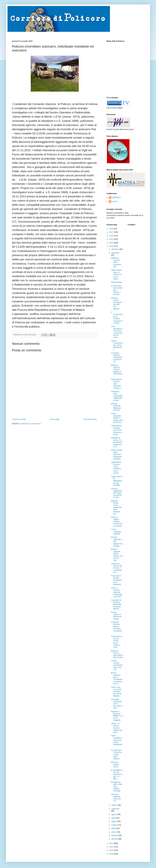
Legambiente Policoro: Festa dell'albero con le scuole (116, 468)
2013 (112, 246)
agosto (114, 814)
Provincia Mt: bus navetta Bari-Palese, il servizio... (117, 290)
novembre (115, 253)
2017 (112, 232)
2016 (112, 236)
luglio (114, 818)
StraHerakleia (116, 282)
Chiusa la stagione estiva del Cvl (116, 798)
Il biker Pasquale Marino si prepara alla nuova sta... (117, 418)
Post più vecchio (90, 419)
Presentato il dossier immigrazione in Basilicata (116, 580)
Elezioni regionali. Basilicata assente (116, 407)
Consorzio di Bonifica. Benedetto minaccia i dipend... (116, 605)
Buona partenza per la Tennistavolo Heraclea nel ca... (117, 678)
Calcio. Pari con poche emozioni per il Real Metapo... (116, 692)
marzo (114, 832)
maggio (115, 825)
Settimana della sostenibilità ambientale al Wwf (117, 396)
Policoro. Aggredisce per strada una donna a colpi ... (117, 493)
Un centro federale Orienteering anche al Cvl (117, 357)
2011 (112, 847)
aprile (114, 828)
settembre (115, 809)
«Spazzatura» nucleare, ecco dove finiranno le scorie (117, 430)
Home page (55, 419)
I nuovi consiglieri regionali (116, 532)
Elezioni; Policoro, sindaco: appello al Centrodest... (117, 371)
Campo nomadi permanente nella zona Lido (117, 665)
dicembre (115, 249)
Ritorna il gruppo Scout (115, 764)
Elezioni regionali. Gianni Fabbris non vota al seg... (117, 555)
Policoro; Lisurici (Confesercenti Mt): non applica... (117, 303)
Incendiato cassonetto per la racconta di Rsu (117, 704)
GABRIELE (116, 198)
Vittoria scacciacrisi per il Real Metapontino (117, 345)
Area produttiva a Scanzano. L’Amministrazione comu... (117, 332)
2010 (112, 850)
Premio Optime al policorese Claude (116, 616)
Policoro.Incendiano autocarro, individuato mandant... (117, 454)
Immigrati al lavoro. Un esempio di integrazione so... (117, 442)
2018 (112, 229)
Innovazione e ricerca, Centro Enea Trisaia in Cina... (117, 642)
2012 (112, 843)
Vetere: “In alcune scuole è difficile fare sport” (117, 728)
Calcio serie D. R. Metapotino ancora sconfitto (117, 481)
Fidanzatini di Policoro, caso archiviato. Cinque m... (117, 384)
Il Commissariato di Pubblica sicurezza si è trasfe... (117, 318)
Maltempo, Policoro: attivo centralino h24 (116, 262)
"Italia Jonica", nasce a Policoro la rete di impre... (117, 274)
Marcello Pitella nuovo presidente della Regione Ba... (116, 507)
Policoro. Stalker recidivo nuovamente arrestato (117, 522)
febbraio (115, 835)
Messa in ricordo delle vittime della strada (117, 654)
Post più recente (19, 419)
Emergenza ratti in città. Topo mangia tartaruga (117, 787)
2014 (112, 243)
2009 (112, 854)
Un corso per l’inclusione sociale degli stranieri (117, 754)
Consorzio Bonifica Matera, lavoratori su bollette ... (116, 628)
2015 (112, 239)
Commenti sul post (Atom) (30, 424)
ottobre (115, 805)
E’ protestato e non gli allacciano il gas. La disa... (117, 774)
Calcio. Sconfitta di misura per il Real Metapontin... (117, 741)
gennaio (115, 839)
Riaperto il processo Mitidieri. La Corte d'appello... (117, 716)
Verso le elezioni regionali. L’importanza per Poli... (117, 592)
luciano (115, 201)
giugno (114, 821)
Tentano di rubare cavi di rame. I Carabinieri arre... (117, 568)
